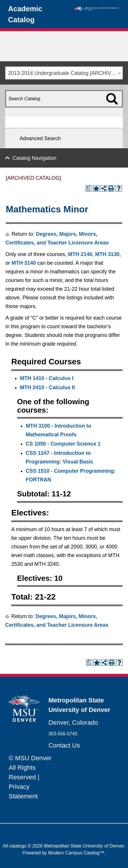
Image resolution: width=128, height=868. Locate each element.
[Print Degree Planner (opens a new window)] (89, 188)
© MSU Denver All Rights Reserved (30, 768)
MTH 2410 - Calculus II (47, 387)
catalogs (18, 846)
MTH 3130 (107, 254)
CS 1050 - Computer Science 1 (63, 444)
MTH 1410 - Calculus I (47, 378)
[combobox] (64, 73)
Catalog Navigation (34, 158)
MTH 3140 (24, 263)
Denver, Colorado (73, 723)
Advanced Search (40, 138)
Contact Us (64, 745)
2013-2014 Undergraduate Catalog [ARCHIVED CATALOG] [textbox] (65, 73)
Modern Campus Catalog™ (76, 853)
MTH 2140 (80, 254)
